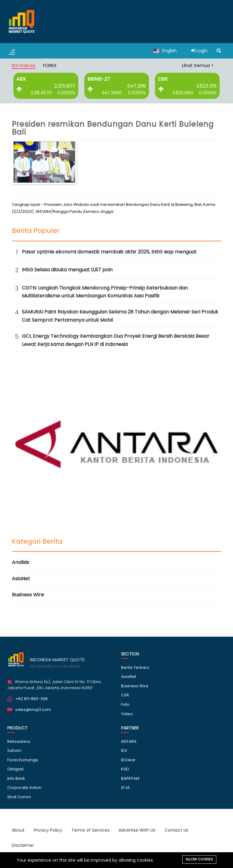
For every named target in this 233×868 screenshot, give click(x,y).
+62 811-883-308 (32, 699)
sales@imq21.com (33, 710)
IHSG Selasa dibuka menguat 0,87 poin (67, 270)
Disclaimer (23, 845)
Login (199, 51)
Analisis (20, 562)
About (18, 830)
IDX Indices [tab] (24, 65)
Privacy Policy (48, 830)
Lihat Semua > (198, 65)
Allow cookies (199, 859)
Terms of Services (90, 830)
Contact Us (176, 830)
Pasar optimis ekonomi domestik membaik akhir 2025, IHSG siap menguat (109, 252)
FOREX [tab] (50, 65)
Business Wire (28, 595)
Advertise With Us (137, 830)
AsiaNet (21, 579)
